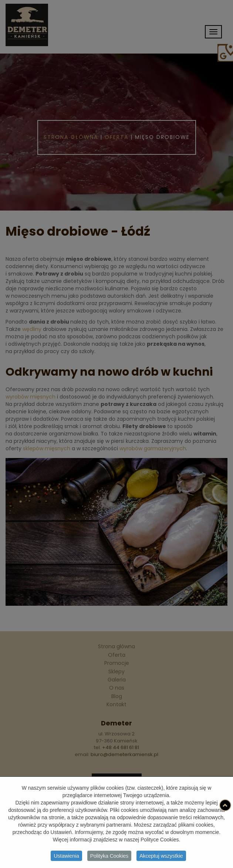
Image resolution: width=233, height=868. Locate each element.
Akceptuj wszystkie (161, 857)
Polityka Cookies (109, 857)
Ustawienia (66, 857)
